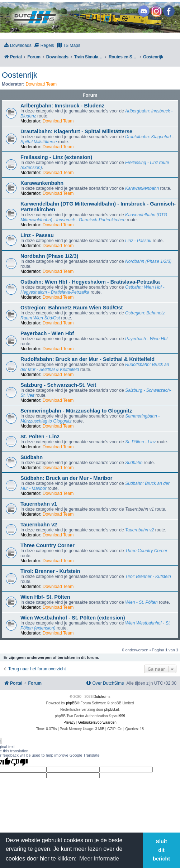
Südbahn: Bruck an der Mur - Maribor (66, 478)
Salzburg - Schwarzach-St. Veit (58, 385)
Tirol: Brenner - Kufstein (50, 571)
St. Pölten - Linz (40, 437)
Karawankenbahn (42, 183)
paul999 (119, 716)
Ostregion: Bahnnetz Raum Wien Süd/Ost (72, 308)
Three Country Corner (48, 545)
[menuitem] (18, 46)
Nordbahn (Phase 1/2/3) (49, 256)
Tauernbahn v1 (39, 504)
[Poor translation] (19, 762)
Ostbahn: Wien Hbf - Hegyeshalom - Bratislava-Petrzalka (90, 282)
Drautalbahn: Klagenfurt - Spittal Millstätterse (76, 131)
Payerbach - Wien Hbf (47, 333)
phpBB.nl (112, 710)
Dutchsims (102, 697)
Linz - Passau (37, 235)
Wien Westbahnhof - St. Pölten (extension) (73, 618)
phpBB (71, 703)
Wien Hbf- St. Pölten (45, 597)
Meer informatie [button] (99, 859)
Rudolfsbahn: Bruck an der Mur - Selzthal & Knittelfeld (87, 359)
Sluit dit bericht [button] (161, 850)
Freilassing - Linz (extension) (56, 157)
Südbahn (32, 457)
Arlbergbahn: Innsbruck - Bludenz (62, 106)
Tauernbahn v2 (39, 525)
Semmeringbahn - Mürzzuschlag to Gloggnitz (76, 411)
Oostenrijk (20, 75)
